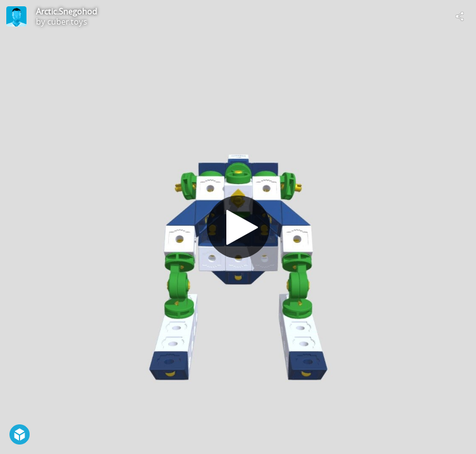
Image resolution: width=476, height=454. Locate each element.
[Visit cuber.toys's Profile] (16, 16)
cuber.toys (67, 21)
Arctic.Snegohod (67, 11)
